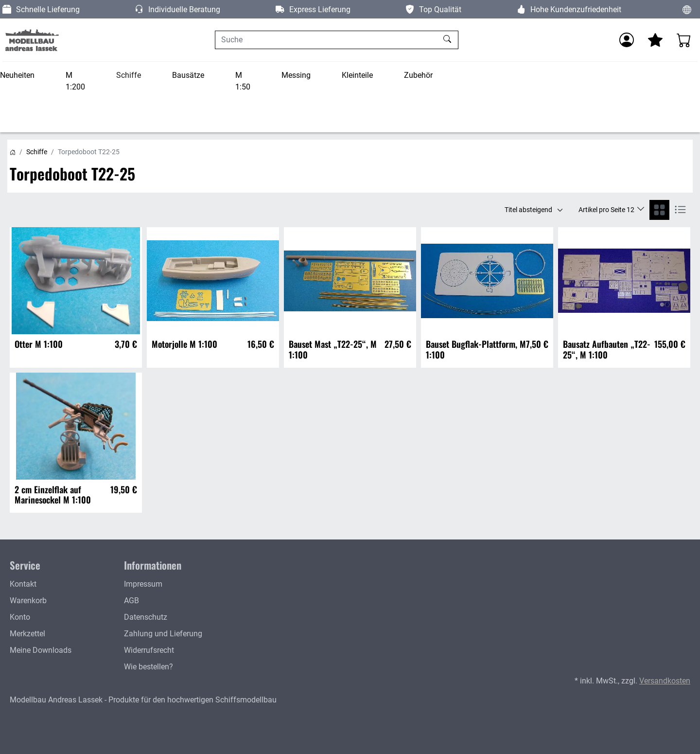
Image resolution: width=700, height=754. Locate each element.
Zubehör (418, 75)
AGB (131, 601)
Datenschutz (146, 617)
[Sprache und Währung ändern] (687, 9)
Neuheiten (17, 75)
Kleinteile (357, 75)
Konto (20, 617)
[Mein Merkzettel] (655, 40)
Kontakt (23, 584)
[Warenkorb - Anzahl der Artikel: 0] (684, 40)
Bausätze (188, 75)
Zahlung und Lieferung (163, 634)
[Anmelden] (627, 40)
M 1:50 (243, 81)
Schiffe (129, 75)
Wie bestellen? (149, 667)
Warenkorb (28, 601)
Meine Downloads (41, 650)
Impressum (143, 584)
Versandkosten (665, 681)
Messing (296, 75)
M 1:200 (75, 81)
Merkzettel (27, 634)
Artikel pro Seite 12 (607, 210)
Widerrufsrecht (149, 650)
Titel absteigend (528, 210)
